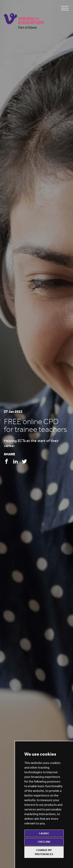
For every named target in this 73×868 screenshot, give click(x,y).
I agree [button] (44, 833)
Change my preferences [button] (44, 852)
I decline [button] (44, 842)
